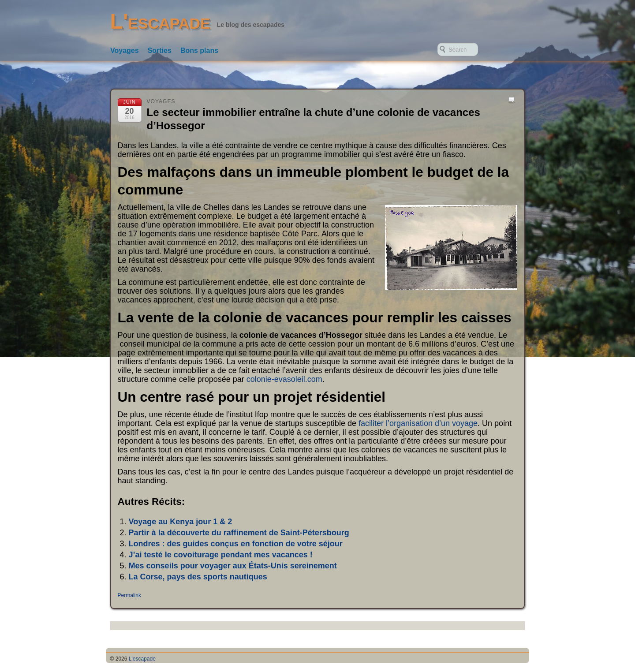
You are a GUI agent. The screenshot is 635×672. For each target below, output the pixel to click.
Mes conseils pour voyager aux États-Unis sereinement (233, 566)
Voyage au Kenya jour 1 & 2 (181, 522)
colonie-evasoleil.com (284, 379)
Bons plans (199, 50)
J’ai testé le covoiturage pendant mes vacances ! (221, 555)
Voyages (125, 50)
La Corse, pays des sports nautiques (198, 577)
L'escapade (160, 21)
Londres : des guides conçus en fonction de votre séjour (236, 544)
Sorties (160, 50)
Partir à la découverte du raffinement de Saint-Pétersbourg (239, 533)
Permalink (129, 595)
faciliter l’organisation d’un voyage (418, 423)
